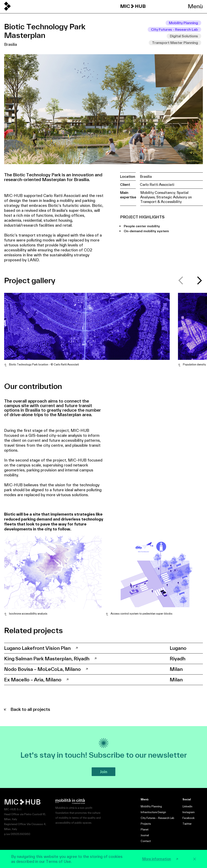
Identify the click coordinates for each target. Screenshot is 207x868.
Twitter (187, 824)
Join (103, 772)
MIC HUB (133, 6)
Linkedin (187, 806)
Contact (146, 841)
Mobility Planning (151, 806)
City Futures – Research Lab (157, 818)
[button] (200, 280)
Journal (145, 835)
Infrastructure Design (153, 812)
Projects (146, 824)
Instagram (189, 812)
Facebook (189, 818)
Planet (145, 830)
